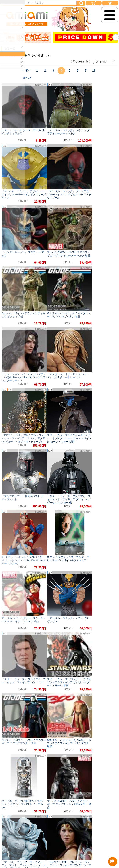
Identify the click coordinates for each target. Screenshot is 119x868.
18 (94, 71)
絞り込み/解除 (80, 61)
